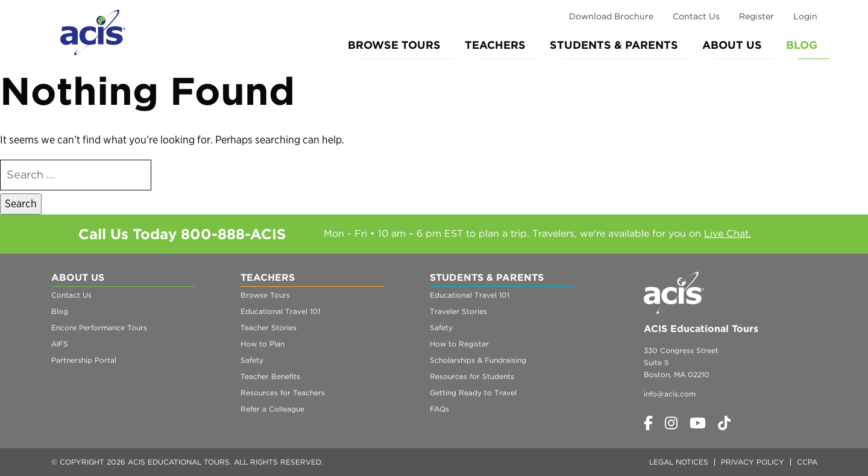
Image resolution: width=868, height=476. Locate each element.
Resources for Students (472, 376)
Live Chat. (728, 233)
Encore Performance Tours (99, 327)
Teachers (495, 45)
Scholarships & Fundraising (478, 360)
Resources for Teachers (283, 393)
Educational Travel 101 (280, 311)
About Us (732, 45)
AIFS (60, 344)
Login (805, 16)
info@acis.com (670, 394)
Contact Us (696, 16)
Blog (802, 45)
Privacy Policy (753, 462)
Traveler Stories (458, 311)
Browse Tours (394, 45)
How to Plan (263, 344)
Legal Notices (679, 462)
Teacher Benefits (270, 376)
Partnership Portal (84, 360)
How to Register (459, 344)
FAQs (439, 409)
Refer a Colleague (272, 409)
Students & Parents (614, 45)
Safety (252, 360)
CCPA (807, 462)
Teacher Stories (269, 327)
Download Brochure (611, 16)
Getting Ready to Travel (473, 393)
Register (756, 16)
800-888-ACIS (233, 234)
